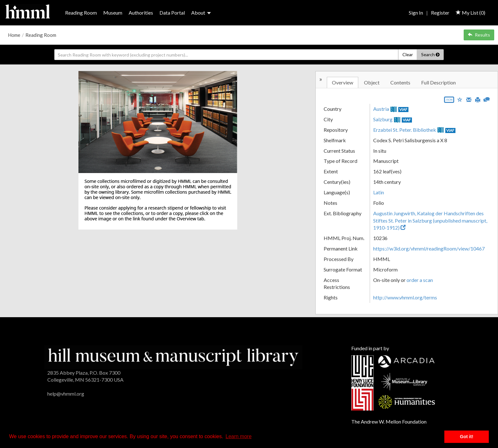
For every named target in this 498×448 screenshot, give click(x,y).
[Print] (478, 99)
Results (479, 35)
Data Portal (172, 13)
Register (440, 13)
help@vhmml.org (66, 394)
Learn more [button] (239, 436)
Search (430, 54)
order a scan (420, 280)
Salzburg (383, 119)
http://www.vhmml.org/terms (405, 297)
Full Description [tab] (438, 82)
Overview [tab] (343, 82)
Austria (381, 109)
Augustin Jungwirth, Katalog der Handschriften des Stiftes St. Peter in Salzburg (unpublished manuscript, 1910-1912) (430, 221)
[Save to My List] (460, 99)
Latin (379, 192)
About (201, 13)
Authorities (141, 13)
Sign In (416, 13)
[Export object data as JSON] (449, 101)
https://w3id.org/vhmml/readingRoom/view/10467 (429, 248)
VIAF (403, 109)
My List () (471, 13)
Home (14, 35)
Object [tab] (372, 82)
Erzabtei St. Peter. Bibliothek (405, 130)
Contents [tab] (400, 82)
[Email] (469, 99)
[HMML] (173, 356)
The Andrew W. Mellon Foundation (389, 421)
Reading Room (81, 13)
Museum (113, 13)
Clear (408, 54)
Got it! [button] (467, 437)
